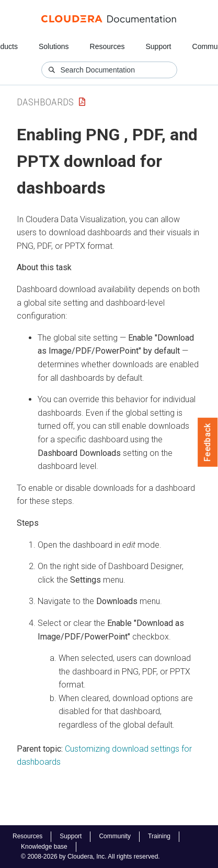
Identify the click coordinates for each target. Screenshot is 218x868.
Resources (107, 46)
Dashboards (45, 102)
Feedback (208, 442)
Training (159, 836)
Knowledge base (44, 847)
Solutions (54, 46)
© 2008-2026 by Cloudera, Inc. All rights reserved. (90, 857)
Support (158, 46)
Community (115, 836)
